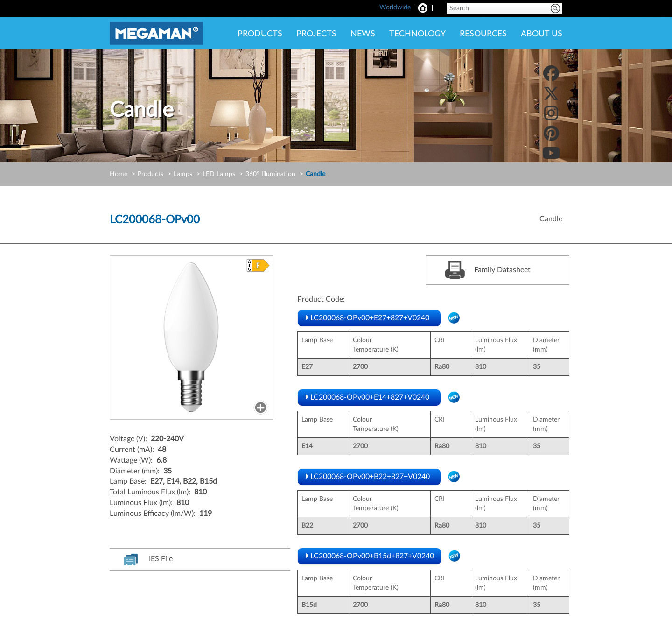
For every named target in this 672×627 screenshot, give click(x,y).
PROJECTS (316, 34)
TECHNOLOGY (417, 34)
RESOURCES (483, 34)
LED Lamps (219, 174)
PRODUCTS (260, 34)
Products (150, 174)
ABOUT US (542, 34)
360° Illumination (270, 174)
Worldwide (395, 7)
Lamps (183, 174)
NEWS (363, 34)
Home (119, 174)
